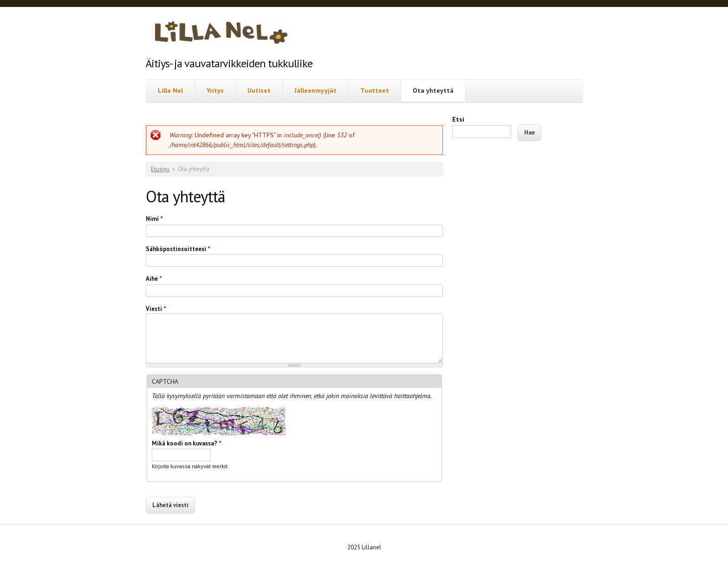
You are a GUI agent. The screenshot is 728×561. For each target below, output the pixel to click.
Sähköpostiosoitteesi (178, 249)
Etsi (458, 119)
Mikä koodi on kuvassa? (187, 443)
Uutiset (259, 90)
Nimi (154, 219)
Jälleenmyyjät (315, 90)
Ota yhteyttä (433, 90)
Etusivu (160, 169)
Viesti (156, 309)
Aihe (154, 279)
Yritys (215, 90)
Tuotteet (375, 90)
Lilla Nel (170, 90)
